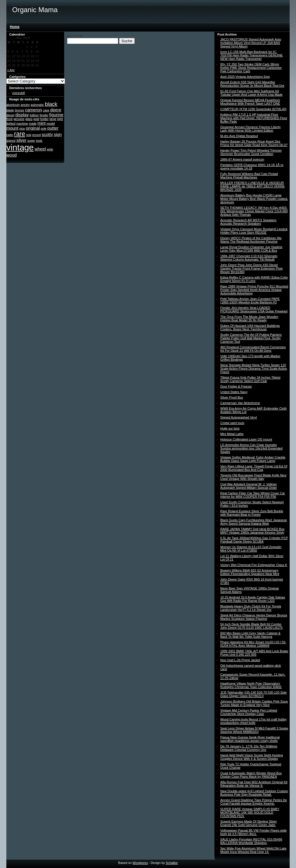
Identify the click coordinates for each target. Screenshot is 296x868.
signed (11, 141)
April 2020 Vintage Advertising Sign (245, 77)
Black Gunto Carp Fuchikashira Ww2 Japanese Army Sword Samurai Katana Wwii (254, 522)
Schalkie (172, 863)
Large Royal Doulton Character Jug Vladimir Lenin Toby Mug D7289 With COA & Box (251, 249)
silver (21, 140)
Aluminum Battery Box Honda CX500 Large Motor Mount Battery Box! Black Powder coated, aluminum (254, 199)
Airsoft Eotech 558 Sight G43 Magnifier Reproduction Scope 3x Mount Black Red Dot (252, 84)
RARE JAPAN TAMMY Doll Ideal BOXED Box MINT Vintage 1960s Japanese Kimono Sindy (252, 531)
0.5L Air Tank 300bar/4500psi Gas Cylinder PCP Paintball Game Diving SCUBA (254, 540)
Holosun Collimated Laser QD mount (246, 439)
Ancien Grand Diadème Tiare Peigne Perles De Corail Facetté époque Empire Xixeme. (254, 802)
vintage (20, 147)
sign (58, 134)
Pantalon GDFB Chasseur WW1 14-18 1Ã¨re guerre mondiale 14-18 (252, 167)
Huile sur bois (230, 428)
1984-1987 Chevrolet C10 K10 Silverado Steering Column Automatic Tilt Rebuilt (249, 258)
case (46, 110)
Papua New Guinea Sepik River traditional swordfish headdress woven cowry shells (250, 739)
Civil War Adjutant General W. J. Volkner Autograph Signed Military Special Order (249, 486)
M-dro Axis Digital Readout (239, 136)
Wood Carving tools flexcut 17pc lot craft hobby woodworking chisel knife (254, 721)
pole (44, 128)
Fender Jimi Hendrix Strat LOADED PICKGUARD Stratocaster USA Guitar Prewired (254, 309)
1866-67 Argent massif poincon (242, 159)
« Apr (11, 70)
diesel (10, 115)
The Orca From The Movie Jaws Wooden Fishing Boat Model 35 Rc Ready (249, 318)
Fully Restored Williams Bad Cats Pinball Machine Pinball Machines (249, 176)
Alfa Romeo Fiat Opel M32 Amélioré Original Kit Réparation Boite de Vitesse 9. (254, 784)
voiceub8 (18, 93)
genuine (19, 119)
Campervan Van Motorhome (240, 403)
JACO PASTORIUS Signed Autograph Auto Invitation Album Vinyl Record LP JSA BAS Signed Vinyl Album (251, 43)
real (29, 135)
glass (29, 119)
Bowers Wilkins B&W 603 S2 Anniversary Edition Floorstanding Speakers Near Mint (250, 572)
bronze (20, 110)
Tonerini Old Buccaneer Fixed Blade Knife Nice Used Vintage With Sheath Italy (253, 477)
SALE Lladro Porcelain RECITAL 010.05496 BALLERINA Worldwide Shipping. (251, 841)
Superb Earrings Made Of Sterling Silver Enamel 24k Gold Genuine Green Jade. (249, 823)
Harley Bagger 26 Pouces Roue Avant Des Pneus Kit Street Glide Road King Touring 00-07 (254, 143)
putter (53, 128)
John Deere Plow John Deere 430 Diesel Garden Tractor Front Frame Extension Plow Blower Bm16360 (251, 268)
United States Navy (234, 392)
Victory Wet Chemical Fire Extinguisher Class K (254, 565)
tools (39, 141)
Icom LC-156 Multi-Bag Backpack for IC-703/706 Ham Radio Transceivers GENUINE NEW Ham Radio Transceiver (251, 55)
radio (10, 135)
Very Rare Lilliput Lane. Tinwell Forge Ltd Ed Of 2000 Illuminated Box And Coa (254, 468)
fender (44, 115)
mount (12, 128)
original (33, 128)
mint (42, 123)
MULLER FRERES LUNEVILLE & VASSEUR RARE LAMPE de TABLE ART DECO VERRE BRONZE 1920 (252, 186)
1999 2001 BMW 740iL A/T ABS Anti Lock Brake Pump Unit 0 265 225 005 (254, 653)
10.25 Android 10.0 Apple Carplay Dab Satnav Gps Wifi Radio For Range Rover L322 (253, 599)
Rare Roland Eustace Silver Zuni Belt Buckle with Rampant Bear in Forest (252, 513)
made (33, 124)
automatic (37, 105)
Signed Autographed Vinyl (238, 417)
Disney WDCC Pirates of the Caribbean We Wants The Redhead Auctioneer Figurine (251, 240)
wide (50, 149)
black (51, 104)
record (36, 135)
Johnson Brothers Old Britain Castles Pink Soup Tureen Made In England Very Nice (254, 703)
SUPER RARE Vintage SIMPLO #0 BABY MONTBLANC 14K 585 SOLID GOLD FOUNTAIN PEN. (250, 812)
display (22, 115)
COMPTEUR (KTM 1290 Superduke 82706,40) (253, 109)
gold (36, 119)
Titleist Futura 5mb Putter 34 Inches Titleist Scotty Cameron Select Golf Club (250, 379)
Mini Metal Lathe (232, 434)
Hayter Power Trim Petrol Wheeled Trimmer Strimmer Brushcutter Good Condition (251, 152)
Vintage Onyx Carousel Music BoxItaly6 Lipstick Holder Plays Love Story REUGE (254, 231)
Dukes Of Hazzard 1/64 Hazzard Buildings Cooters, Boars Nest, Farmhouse (250, 327)
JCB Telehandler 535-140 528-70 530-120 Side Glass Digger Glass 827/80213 (254, 694)
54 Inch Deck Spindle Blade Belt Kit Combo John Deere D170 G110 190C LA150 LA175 (251, 626)
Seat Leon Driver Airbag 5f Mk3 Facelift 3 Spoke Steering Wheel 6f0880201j (254, 730)
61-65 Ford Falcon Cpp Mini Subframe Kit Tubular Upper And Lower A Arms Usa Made (251, 93)
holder (45, 119)
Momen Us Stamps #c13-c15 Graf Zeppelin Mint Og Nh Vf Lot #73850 (251, 549)
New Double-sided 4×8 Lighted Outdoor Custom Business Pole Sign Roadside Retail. (254, 793)
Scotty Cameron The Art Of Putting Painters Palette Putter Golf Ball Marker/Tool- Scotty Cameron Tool (251, 338)
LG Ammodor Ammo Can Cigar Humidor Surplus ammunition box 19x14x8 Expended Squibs (251, 448)
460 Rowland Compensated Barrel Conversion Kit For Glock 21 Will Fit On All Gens (253, 349)
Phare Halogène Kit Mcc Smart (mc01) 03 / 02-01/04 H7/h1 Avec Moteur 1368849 (253, 644)
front (9, 119)
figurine (56, 115)
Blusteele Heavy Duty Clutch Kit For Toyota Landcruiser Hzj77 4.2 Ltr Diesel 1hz (251, 608)
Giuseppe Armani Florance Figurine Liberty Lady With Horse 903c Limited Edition (250, 129)
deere (56, 110)
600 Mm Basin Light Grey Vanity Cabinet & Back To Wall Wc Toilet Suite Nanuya (250, 635)
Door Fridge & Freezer (236, 386)
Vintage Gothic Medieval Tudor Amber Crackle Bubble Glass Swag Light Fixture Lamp (253, 459)
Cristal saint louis (232, 423)
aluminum (13, 105)
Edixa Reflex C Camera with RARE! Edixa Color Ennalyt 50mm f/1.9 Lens (254, 279)
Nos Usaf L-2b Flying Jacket (240, 660)
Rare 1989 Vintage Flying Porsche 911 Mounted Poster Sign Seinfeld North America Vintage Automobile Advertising (254, 290)
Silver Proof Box (232, 397)
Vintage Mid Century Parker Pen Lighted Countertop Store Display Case (249, 712)
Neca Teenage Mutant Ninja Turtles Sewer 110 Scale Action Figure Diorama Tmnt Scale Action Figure (254, 368)
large (53, 119)
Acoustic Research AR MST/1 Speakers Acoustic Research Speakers (248, 222)
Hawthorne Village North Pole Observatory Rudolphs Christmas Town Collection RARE (251, 685)
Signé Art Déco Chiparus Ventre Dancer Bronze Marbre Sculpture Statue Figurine (254, 617)
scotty (47, 134)
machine (22, 124)
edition (34, 115)
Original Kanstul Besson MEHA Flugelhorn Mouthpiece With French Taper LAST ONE (250, 102)
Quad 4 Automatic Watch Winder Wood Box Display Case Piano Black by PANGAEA (251, 775)
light (60, 119)
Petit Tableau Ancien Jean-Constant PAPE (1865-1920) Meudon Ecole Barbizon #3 (250, 301)
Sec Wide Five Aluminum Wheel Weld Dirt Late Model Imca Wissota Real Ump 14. (253, 850)
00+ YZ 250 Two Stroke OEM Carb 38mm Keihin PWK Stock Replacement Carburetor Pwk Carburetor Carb (251, 68)
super (31, 141)
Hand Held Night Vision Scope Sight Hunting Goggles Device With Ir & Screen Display (252, 757)
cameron (34, 110)
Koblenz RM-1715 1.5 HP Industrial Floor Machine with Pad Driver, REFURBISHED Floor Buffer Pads (254, 118)
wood (12, 155)
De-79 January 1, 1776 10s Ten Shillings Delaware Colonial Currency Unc (249, 748)
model (51, 124)
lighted (11, 124)
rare (20, 134)
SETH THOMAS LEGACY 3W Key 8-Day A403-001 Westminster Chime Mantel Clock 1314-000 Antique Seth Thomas (254, 211)
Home (15, 27)
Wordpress (140, 863)
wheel (40, 149)
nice (22, 128)
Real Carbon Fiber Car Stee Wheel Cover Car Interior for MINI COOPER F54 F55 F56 (253, 495)
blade (10, 110)
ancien (25, 105)
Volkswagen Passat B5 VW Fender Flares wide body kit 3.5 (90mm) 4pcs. (254, 832)
